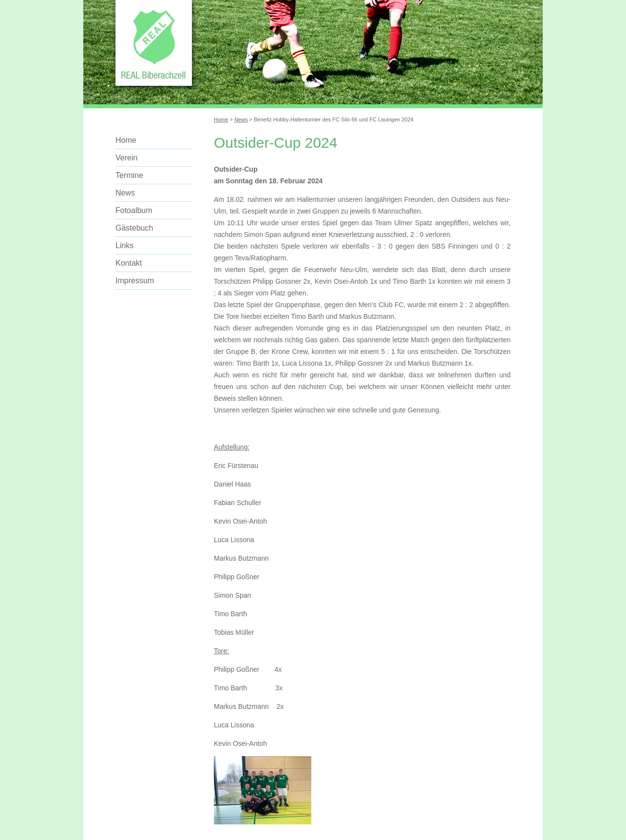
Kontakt (129, 263)
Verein (126, 158)
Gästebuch (134, 228)
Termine (129, 175)
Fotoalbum (134, 210)
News (241, 119)
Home (221, 119)
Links (124, 245)
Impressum (135, 281)
